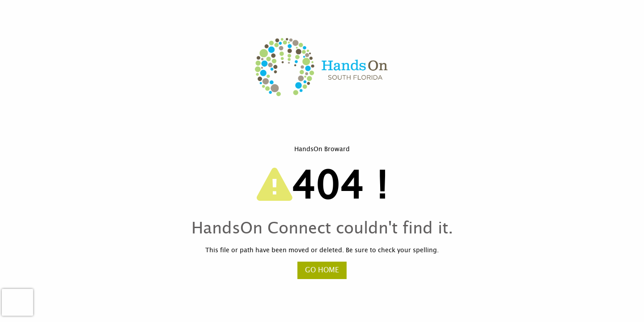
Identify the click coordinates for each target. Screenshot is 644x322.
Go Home (322, 270)
